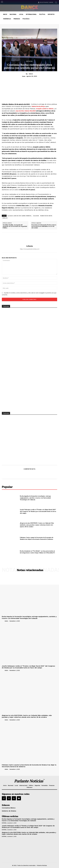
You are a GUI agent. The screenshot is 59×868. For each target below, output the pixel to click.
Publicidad (6, 413)
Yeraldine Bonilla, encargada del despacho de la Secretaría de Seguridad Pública (15, 226)
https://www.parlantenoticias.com (30, 249)
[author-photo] (3, 621)
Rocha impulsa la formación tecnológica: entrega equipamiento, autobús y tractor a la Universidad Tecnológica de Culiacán (35, 498)
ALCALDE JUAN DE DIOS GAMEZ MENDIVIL (20, 216)
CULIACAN (36, 216)
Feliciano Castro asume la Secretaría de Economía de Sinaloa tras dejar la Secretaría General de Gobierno (37, 538)
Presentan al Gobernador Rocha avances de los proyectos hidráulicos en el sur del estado (44, 226)
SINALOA (5, 218)
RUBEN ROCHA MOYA (46, 216)
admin (31, 74)
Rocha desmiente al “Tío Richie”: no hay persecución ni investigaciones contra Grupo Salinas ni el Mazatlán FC (37, 552)
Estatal (29, 61)
